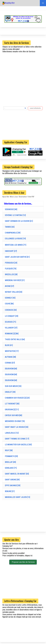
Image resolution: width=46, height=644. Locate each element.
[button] (43, 3)
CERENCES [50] (10, 310)
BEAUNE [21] (9, 491)
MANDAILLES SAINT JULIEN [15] (17, 497)
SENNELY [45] (10, 298)
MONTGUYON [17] (11, 351)
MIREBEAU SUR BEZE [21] (14, 280)
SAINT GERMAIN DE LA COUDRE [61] (18, 221)
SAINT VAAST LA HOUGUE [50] (16, 427)
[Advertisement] (23, 125)
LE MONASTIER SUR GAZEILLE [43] (18, 445)
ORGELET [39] (10, 392)
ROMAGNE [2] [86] (11, 334)
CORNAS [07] (9, 363)
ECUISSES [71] (10, 322)
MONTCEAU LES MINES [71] (15, 245)
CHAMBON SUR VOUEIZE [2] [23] (17, 398)
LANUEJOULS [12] (11, 433)
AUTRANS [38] (10, 357)
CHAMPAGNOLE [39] (12, 233)
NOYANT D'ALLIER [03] (13, 292)
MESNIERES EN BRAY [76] (14, 421)
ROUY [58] (8, 450)
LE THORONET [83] (12, 404)
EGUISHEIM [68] (10, 369)
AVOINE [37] (9, 286)
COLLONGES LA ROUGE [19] (15, 239)
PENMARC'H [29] (11, 456)
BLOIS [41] (8, 345)
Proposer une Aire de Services (23, 562)
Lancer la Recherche (35, 108)
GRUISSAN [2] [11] (11, 410)
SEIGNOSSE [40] (11, 209)
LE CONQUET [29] (11, 316)
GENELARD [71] (10, 468)
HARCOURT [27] (10, 251)
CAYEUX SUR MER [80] (13, 415)
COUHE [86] (9, 304)
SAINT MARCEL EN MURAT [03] (16, 474)
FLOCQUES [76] (10, 269)
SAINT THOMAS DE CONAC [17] (16, 439)
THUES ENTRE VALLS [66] (14, 339)
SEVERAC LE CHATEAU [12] (15, 215)
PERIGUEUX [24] (11, 263)
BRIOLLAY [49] (10, 462)
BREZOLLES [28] (11, 274)
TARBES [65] (9, 227)
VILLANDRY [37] (11, 328)
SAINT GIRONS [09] (12, 480)
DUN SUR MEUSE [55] (13, 386)
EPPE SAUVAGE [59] (12, 486)
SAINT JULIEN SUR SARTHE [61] (17, 257)
